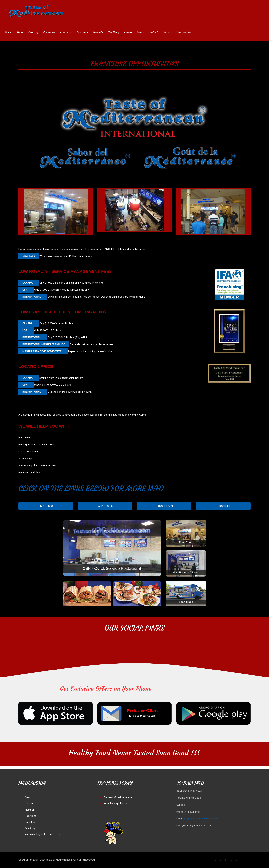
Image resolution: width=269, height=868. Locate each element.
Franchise (30, 822)
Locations (31, 816)
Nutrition (30, 810)
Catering (30, 803)
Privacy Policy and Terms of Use (43, 835)
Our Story (30, 828)
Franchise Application (116, 803)
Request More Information (119, 797)
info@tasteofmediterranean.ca (201, 819)
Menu (28, 797)
